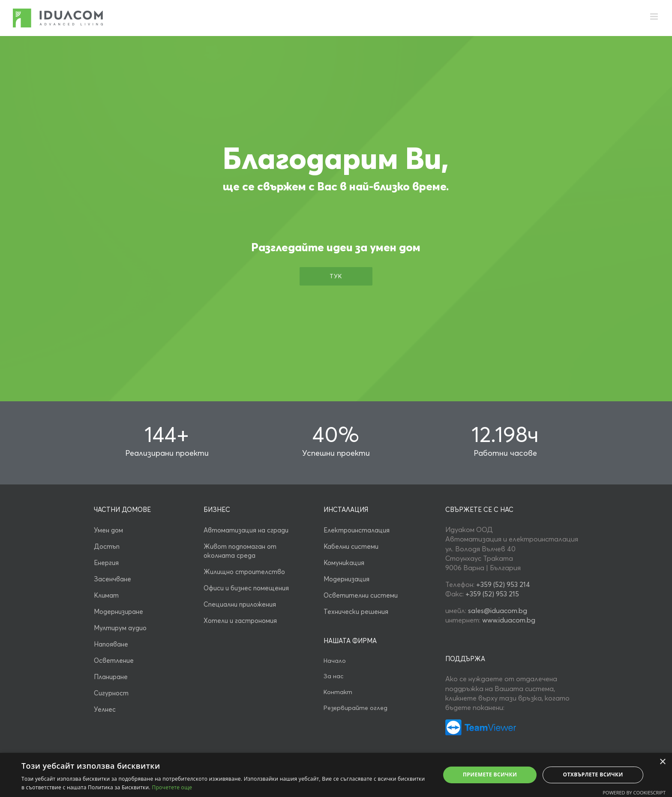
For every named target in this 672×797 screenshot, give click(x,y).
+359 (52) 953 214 (503, 584)
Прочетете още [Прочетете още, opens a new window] (172, 787)
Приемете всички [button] (490, 774)
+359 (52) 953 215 (492, 594)
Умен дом (108, 530)
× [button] (662, 762)
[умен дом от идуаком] (481, 723)
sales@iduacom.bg (498, 611)
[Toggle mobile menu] (655, 17)
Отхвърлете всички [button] (593, 774)
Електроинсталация (357, 530)
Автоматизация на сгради (246, 530)
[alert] (336, 775)
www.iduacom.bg (509, 620)
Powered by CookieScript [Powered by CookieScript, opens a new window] (634, 792)
